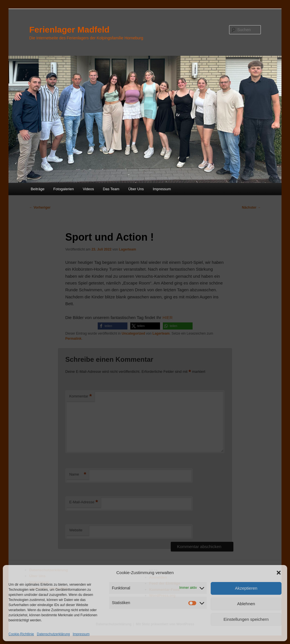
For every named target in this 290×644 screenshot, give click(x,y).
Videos (88, 189)
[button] (279, 573)
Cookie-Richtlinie (21, 634)
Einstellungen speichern (246, 619)
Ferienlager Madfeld (69, 30)
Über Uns (136, 189)
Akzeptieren (246, 588)
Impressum (81, 634)
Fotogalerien (63, 189)
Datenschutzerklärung (53, 634)
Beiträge (37, 189)
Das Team (111, 189)
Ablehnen (246, 604)
